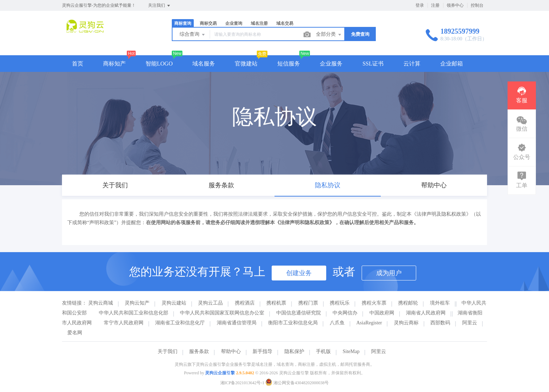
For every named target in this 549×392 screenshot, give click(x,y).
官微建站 (246, 64)
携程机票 (276, 303)
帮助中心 (231, 351)
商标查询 (183, 23)
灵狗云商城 (101, 303)
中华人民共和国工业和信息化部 (134, 313)
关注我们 (160, 6)
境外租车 (440, 303)
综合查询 (193, 35)
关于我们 (168, 351)
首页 (78, 64)
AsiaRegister (369, 323)
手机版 (323, 351)
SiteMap (351, 351)
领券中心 (455, 5)
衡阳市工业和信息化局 (293, 323)
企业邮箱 (452, 64)
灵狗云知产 (137, 303)
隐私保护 (294, 351)
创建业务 (299, 273)
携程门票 (308, 303)
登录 (420, 5)
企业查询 (234, 23)
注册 (435, 5)
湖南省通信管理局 (237, 323)
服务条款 (199, 351)
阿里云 (470, 323)
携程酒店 (245, 303)
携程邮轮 (408, 303)
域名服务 (204, 64)
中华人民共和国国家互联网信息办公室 (222, 313)
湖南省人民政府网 (426, 313)
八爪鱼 (337, 323)
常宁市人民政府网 (124, 323)
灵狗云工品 (210, 303)
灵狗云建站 (174, 303)
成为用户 (389, 273)
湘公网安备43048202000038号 (297, 383)
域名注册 (259, 23)
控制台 (477, 5)
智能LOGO (159, 64)
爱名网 (75, 333)
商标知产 (114, 64)
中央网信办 (345, 313)
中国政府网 (382, 313)
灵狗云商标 (406, 323)
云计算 (412, 64)
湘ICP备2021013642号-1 (242, 383)
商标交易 (208, 23)
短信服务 (289, 64)
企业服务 (331, 64)
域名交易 (285, 23)
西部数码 (440, 323)
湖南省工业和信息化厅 (180, 323)
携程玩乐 (340, 303)
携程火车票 (374, 303)
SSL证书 (373, 64)
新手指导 (262, 351)
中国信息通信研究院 (299, 313)
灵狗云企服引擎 (220, 373)
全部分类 (329, 35)
